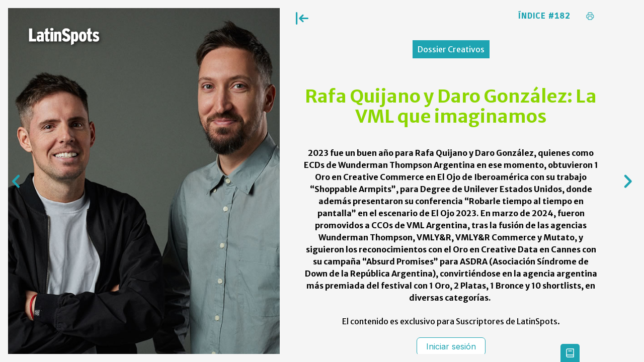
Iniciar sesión (451, 346)
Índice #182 (544, 16)
